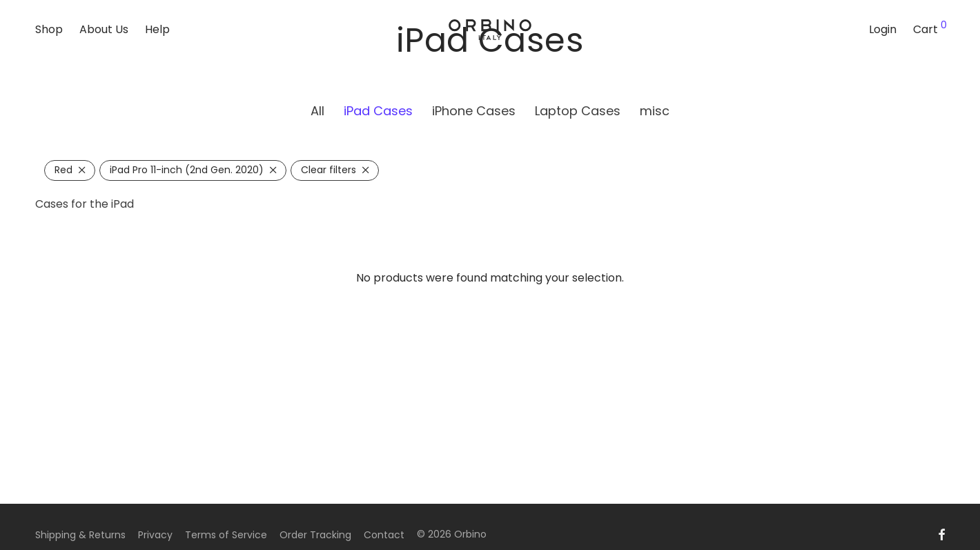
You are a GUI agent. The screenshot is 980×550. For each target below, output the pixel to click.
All (317, 111)
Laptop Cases (578, 111)
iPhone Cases (474, 111)
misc (655, 111)
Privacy (155, 535)
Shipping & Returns (80, 535)
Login (883, 29)
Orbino (470, 534)
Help (157, 29)
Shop (49, 29)
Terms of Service (226, 535)
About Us (104, 29)
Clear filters (329, 170)
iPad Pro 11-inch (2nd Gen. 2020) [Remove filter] (187, 170)
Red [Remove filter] (63, 170)
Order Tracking (315, 535)
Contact (384, 535)
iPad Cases (378, 111)
